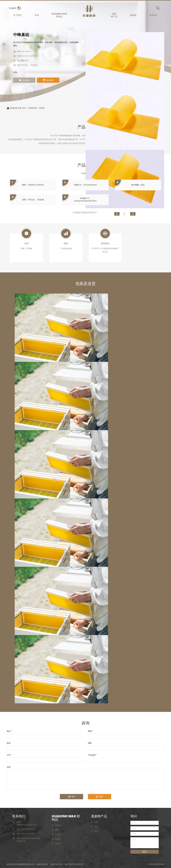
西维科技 (160, 864)
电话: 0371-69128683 (26, 829)
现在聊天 (48, 80)
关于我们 (18, 15)
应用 (37, 15)
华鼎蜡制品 (33, 108)
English (13, 8)
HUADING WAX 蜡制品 (59, 15)
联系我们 (153, 15)
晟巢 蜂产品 (114, 15)
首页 (24, 108)
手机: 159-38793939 (25, 834)
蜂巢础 (133, 15)
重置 (100, 797)
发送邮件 (24, 80)
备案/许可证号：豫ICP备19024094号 (67, 864)
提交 (71, 797)
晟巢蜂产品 (99, 816)
